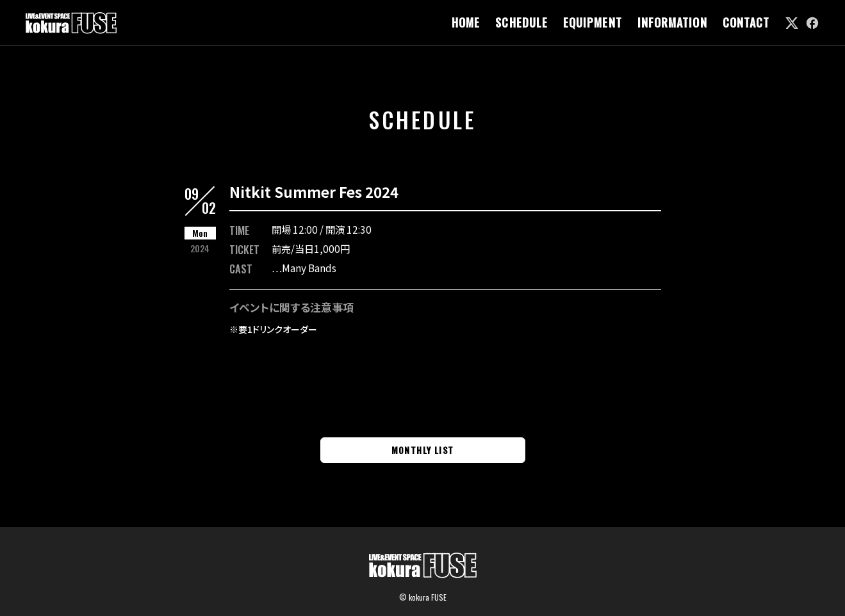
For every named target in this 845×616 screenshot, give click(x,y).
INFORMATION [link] (672, 23)
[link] (792, 23)
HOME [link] (466, 23)
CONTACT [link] (746, 23)
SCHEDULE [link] (521, 23)
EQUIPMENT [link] (593, 23)
